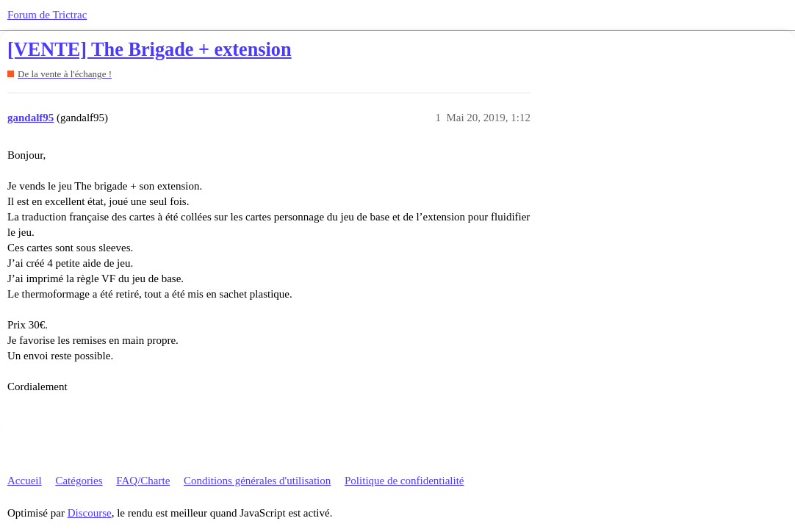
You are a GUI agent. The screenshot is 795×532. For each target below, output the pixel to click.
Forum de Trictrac (47, 15)
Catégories (79, 481)
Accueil (25, 481)
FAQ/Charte (143, 481)
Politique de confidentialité (404, 481)
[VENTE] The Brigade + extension (150, 50)
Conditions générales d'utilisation (257, 481)
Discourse (90, 513)
